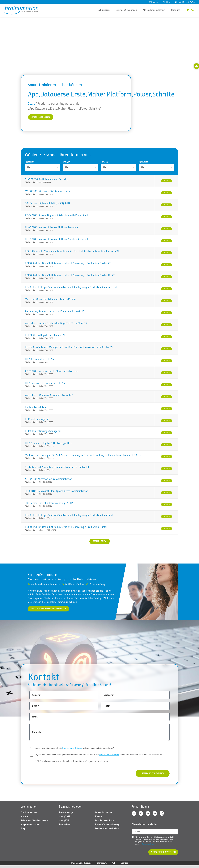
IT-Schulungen (101, 10)
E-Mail (138, 834)
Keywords (143, 163)
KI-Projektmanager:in (37, 420)
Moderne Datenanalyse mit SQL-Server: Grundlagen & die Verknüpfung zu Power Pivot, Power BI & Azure (84, 456)
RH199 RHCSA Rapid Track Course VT (45, 336)
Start (31, 104)
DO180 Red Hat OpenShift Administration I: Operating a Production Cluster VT (68, 264)
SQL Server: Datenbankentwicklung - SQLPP (50, 504)
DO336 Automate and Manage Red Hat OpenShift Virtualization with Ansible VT (69, 348)
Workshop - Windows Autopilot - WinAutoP (49, 396)
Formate (105, 163)
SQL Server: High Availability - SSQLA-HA (48, 204)
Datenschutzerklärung (72, 749)
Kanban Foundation (36, 408)
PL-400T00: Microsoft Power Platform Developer (52, 228)
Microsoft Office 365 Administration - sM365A (50, 300)
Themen (66, 163)
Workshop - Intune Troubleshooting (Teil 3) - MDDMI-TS (56, 324)
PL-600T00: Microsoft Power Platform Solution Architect (57, 240)
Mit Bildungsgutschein (152, 10)
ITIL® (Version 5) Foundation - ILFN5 (45, 384)
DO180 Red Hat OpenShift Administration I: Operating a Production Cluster (66, 528)
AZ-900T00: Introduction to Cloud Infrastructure (52, 372)
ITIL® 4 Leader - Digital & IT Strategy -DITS (49, 444)
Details (167, 181)
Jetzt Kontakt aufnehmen (150, 775)
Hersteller (29, 163)
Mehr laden (100, 542)
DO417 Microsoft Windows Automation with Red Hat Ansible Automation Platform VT (72, 252)
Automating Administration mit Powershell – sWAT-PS (55, 312)
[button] (193, 10)
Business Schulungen (124, 10)
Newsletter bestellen (163, 855)
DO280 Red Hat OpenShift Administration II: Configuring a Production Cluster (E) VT (71, 288)
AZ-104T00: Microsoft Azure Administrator (48, 480)
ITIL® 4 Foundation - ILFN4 (39, 360)
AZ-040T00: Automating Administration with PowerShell (57, 216)
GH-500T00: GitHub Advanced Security (47, 180)
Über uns (174, 10)
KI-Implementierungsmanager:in (43, 432)
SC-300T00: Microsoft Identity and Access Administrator (56, 492)
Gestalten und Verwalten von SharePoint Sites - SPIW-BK (57, 468)
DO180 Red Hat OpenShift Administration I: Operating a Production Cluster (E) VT (70, 276)
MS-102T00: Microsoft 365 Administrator (48, 192)
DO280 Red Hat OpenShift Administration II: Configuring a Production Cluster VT (69, 516)
